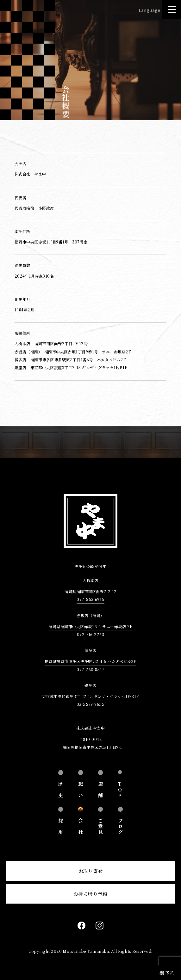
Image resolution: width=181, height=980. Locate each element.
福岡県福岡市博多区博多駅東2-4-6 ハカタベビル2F (91, 661)
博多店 (90, 650)
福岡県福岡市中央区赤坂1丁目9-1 (93, 747)
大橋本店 (91, 580)
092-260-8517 (91, 669)
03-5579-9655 (91, 704)
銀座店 (90, 685)
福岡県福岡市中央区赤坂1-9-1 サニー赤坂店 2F (90, 626)
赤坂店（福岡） (90, 615)
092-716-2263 (91, 634)
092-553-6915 (91, 599)
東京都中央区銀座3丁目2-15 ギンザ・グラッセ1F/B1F (91, 696)
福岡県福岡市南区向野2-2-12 (91, 591)
